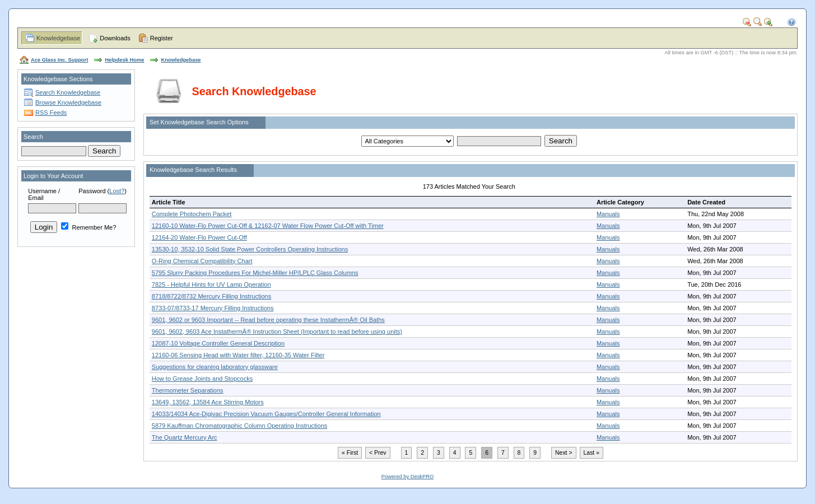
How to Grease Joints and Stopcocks (202, 379)
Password (92, 191)
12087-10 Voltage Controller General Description (218, 343)
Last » (592, 453)
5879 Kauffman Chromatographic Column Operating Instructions (239, 426)
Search (33, 137)
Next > (563, 453)
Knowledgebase (58, 38)
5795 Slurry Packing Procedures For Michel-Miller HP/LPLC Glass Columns (255, 273)
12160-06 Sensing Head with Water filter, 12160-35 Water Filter (238, 355)
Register (162, 38)
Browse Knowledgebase (68, 102)
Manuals (608, 214)
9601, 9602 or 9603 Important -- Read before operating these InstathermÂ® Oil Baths (268, 320)
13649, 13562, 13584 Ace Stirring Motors (208, 402)
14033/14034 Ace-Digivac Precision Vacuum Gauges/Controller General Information (266, 414)
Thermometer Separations (188, 390)
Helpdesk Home (124, 60)
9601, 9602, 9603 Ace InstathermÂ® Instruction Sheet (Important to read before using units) (277, 332)
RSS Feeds (51, 113)
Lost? (117, 191)
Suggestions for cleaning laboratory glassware (215, 367)
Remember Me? (89, 227)
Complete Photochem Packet (192, 214)
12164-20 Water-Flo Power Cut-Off (199, 237)
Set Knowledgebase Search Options (199, 122)
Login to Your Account (53, 176)
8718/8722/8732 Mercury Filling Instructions (211, 296)
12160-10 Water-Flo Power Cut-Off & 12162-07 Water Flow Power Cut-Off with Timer (268, 226)
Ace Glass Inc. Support (59, 60)
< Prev (378, 453)
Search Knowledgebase (68, 92)
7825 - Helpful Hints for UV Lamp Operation (211, 284)
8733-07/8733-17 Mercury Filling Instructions (213, 308)
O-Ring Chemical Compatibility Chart (202, 261)
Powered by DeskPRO (407, 477)
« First (350, 453)
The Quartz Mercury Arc (185, 437)
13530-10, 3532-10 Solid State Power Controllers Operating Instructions (250, 249)
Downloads (115, 38)
